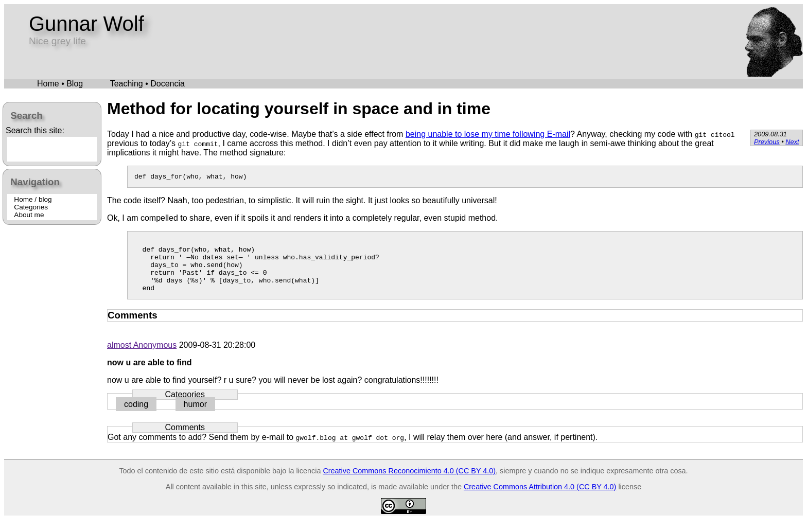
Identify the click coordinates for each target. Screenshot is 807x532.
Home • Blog (60, 84)
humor (195, 416)
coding (136, 416)
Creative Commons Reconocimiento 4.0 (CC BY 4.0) (409, 483)
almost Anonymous (142, 357)
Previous (767, 142)
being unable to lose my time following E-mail (488, 134)
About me (29, 215)
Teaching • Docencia (147, 84)
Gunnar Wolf (86, 24)
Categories (31, 207)
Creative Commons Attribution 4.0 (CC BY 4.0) (540, 499)
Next (792, 142)
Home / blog (33, 199)
